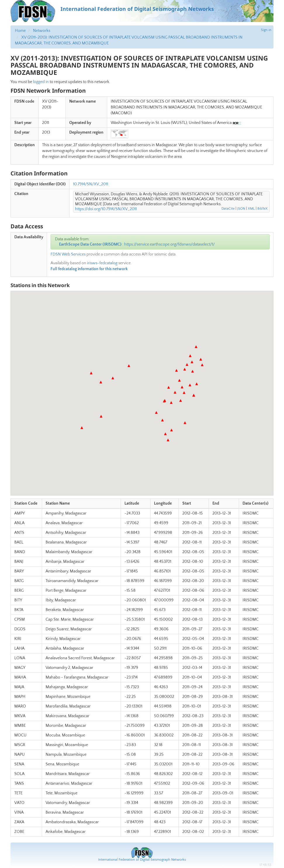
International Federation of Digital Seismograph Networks (142, 860)
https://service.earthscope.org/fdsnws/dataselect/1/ (169, 244)
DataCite (228, 209)
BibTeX (263, 209)
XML (251, 209)
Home (20, 31)
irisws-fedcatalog (102, 263)
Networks (42, 31)
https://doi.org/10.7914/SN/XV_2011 (106, 209)
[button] (165, 434)
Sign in (266, 30)
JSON (241, 209)
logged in (41, 82)
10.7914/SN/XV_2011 (91, 184)
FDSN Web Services (68, 254)
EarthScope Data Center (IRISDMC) (90, 244)
